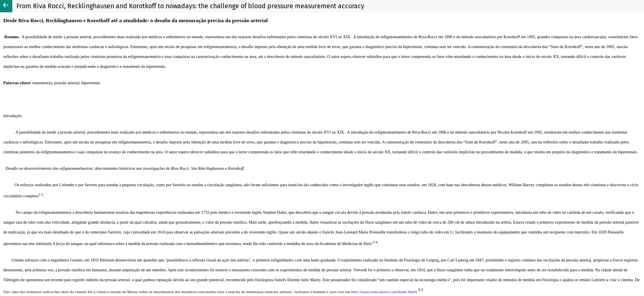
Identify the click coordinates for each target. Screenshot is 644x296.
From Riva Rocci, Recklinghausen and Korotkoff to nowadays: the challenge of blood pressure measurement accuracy (190, 6)
